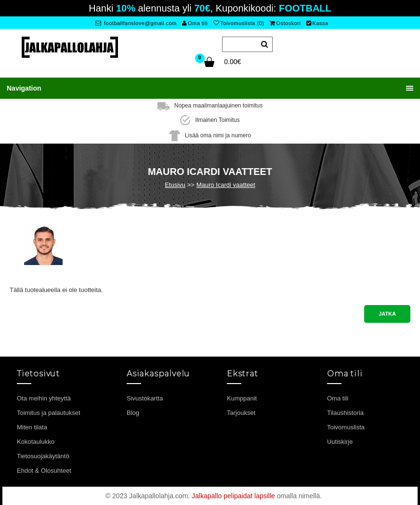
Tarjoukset (241, 413)
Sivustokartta (145, 398)
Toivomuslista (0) (239, 23)
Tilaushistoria (345, 413)
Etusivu (175, 185)
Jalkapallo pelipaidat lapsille (233, 496)
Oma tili (195, 23)
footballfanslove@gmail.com (136, 23)
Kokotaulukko (36, 442)
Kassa (317, 23)
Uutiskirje (340, 442)
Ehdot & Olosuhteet (44, 471)
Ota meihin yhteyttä (44, 398)
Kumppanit (242, 398)
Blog (133, 413)
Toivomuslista (346, 427)
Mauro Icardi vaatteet (226, 185)
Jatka (387, 314)
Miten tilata (32, 427)
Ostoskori (285, 23)
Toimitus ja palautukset (49, 413)
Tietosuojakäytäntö (43, 456)
